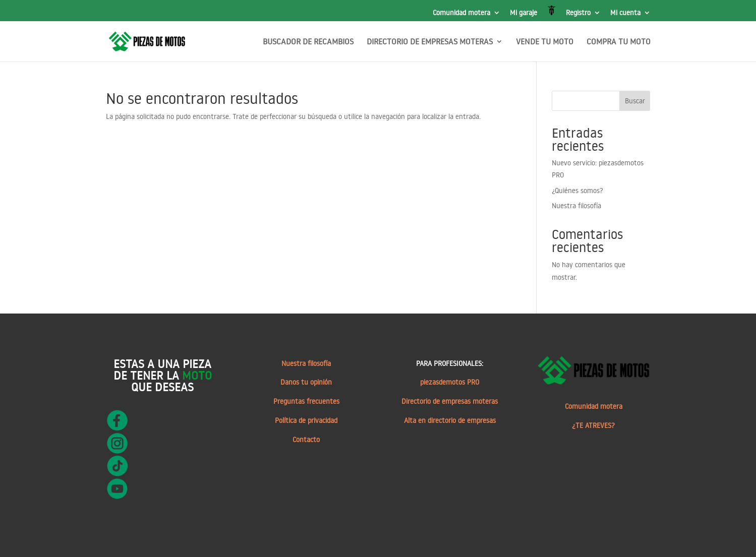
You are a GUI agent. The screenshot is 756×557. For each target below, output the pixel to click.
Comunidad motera (461, 13)
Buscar (635, 101)
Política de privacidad (306, 420)
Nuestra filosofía (576, 206)
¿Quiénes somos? (577, 191)
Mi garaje (524, 13)
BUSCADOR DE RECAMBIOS (308, 42)
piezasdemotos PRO (450, 382)
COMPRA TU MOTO (619, 42)
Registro (578, 13)
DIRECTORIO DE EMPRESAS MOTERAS (430, 42)
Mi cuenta (625, 13)
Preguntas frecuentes (306, 401)
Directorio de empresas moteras (450, 401)
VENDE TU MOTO (545, 42)
